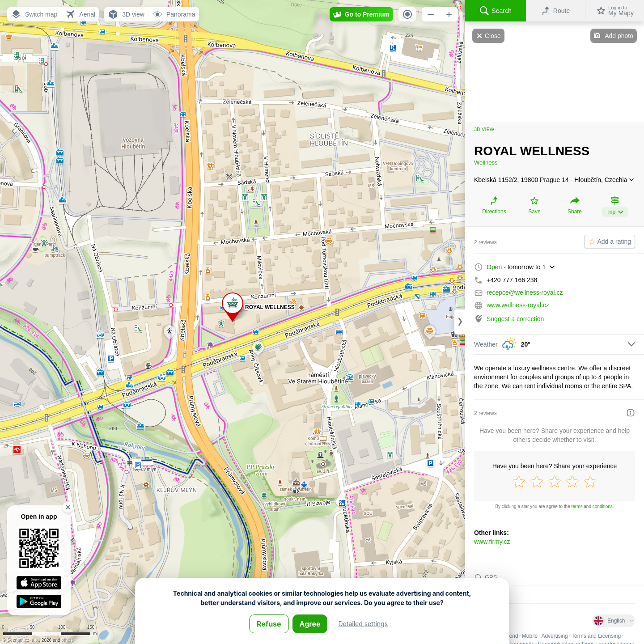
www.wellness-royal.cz (518, 305)
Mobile (530, 636)
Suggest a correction (515, 319)
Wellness (486, 163)
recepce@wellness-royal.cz (525, 292)
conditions (603, 506)
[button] (34, 14)
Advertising (554, 636)
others (68, 640)
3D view (484, 129)
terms (577, 506)
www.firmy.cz (492, 542)
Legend (509, 636)
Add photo (619, 36)
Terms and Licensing (596, 636)
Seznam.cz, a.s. (23, 640)
